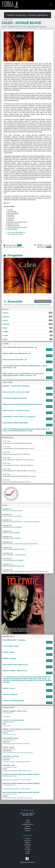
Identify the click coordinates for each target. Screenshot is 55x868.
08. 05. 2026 (6, 458)
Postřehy (27, 849)
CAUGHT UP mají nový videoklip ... (13, 515)
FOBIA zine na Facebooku (27, 860)
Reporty (28, 843)
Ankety (28, 847)
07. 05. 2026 (6, 441)
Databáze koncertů (27, 824)
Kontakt (28, 826)
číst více (49, 349)
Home (28, 820)
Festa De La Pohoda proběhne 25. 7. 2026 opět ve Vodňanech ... (22, 521)
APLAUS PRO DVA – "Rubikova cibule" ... (15, 554)
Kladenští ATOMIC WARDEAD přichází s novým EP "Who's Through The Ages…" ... (26, 571)
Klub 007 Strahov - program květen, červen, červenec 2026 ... (21, 543)
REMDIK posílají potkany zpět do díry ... (14, 565)
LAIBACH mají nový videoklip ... (12, 532)
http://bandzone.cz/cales (15, 234)
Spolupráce (27, 828)
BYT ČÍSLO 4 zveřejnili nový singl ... (13, 510)
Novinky (28, 822)
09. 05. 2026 (6, 480)
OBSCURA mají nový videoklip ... (12, 537)
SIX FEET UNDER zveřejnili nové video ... (14, 548)
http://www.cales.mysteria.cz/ (17, 232)
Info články (28, 845)
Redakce (28, 830)
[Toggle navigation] (51, 4)
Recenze (27, 839)
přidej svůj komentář (43, 301)
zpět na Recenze (7, 20)
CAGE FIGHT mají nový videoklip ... (13, 526)
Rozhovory (27, 841)
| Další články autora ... (19, 247)
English (27, 853)
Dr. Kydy (28, 851)
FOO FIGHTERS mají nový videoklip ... (13, 560)
